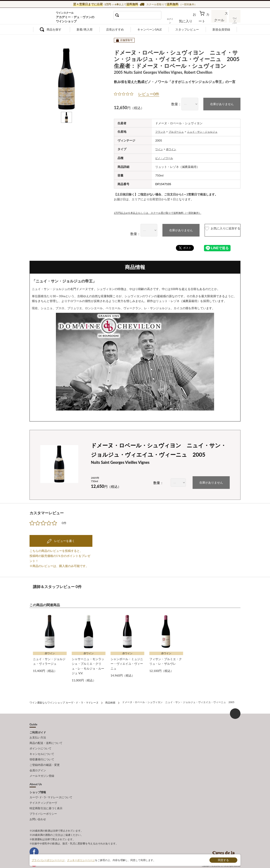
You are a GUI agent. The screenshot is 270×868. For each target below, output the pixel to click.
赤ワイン (173, 148)
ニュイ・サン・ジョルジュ (209, 131)
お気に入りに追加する (214, 229)
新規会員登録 (221, 29)
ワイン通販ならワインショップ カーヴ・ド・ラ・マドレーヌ (44, 17)
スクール (219, 20)
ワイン (160, 148)
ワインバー (234, 20)
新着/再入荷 (85, 29)
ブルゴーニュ (179, 131)
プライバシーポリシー (43, 801)
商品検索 (110, 700)
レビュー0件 (149, 94)
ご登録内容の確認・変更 (45, 757)
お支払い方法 (38, 734)
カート (205, 20)
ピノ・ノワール (166, 157)
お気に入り (191, 20)
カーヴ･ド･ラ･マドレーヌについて (51, 787)
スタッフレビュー (187, 29)
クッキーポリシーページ (81, 860)
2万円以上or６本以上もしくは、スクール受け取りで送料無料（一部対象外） (165, 212)
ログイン (177, 20)
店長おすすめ (115, 29)
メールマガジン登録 (42, 766)
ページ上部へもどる (235, 711)
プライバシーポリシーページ (48, 860)
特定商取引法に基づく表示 (46, 796)
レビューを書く (64, 539)
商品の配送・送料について (46, 739)
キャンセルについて (42, 748)
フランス (161, 131)
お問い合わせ (38, 806)
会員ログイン (38, 762)
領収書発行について (42, 753)
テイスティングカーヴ (43, 792)
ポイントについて (40, 743)
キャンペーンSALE (150, 29)
